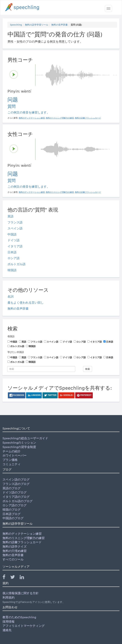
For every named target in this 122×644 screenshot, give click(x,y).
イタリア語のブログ (16, 497)
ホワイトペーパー (15, 455)
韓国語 (12, 270)
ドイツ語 (14, 240)
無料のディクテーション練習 (22, 534)
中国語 (12, 234)
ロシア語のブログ (15, 505)
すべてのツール (13, 559)
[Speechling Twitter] (15, 578)
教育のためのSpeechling (19, 617)
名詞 (11, 297)
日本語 (12, 252)
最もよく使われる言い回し (26, 303)
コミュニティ (12, 464)
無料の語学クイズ (15, 546)
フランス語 (15, 222)
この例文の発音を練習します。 (29, 112)
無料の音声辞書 (59, 25)
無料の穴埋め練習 (15, 551)
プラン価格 (10, 460)
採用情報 (9, 622)
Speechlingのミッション (19, 443)
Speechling (16, 25)
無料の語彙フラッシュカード (22, 542)
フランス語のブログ (16, 484)
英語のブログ (12, 488)
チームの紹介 (12, 451)
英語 (11, 216)
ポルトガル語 (17, 264)
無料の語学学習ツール (37, 25)
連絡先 (7, 630)
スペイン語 (15, 228)
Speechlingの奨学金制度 (19, 447)
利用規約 (9, 597)
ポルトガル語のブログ (18, 501)
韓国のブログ (12, 510)
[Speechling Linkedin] (24, 578)
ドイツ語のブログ (15, 492)
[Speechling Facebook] (6, 578)
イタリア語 (15, 246)
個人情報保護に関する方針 (21, 593)
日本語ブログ (12, 514)
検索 (88, 369)
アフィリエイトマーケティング (24, 626)
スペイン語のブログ (16, 479)
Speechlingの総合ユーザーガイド (25, 438)
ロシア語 (14, 258)
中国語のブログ (13, 518)
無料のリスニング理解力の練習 (24, 538)
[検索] (41, 369)
